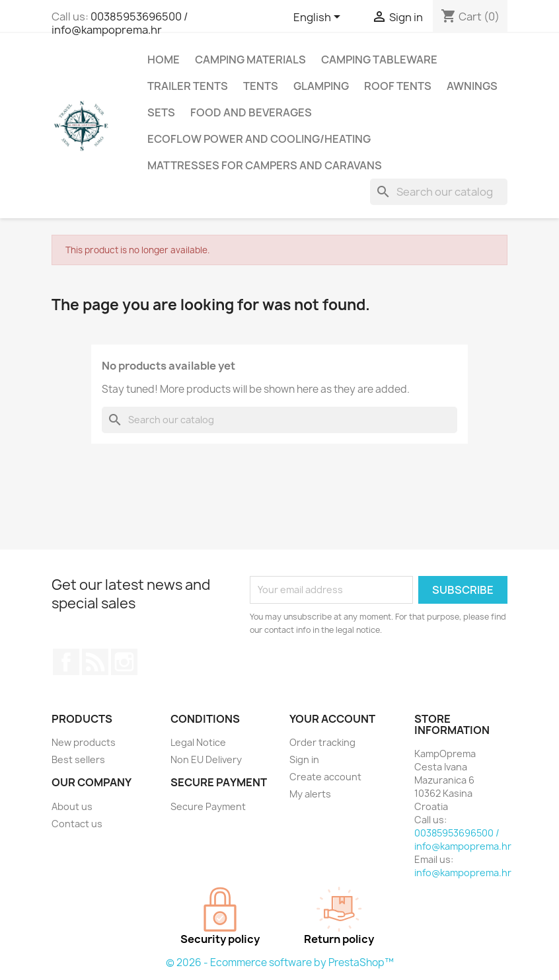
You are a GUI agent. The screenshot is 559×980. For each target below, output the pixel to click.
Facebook (66, 662)
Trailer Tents (188, 86)
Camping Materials (250, 60)
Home (164, 60)
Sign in (304, 759)
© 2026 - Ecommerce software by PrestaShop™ (280, 962)
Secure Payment (208, 806)
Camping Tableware (379, 60)
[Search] (439, 192)
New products (84, 742)
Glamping (321, 86)
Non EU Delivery (206, 759)
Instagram (124, 662)
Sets (161, 112)
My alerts (310, 794)
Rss (95, 662)
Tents (261, 86)
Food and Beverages (251, 112)
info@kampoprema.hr (463, 873)
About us (72, 806)
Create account (325, 777)
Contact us (77, 824)
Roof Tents (398, 86)
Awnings (472, 86)
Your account (332, 719)
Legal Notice (198, 742)
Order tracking (322, 742)
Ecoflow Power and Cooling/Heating (259, 139)
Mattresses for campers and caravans (265, 165)
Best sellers (78, 759)
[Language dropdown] (319, 18)
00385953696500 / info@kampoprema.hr (120, 23)
